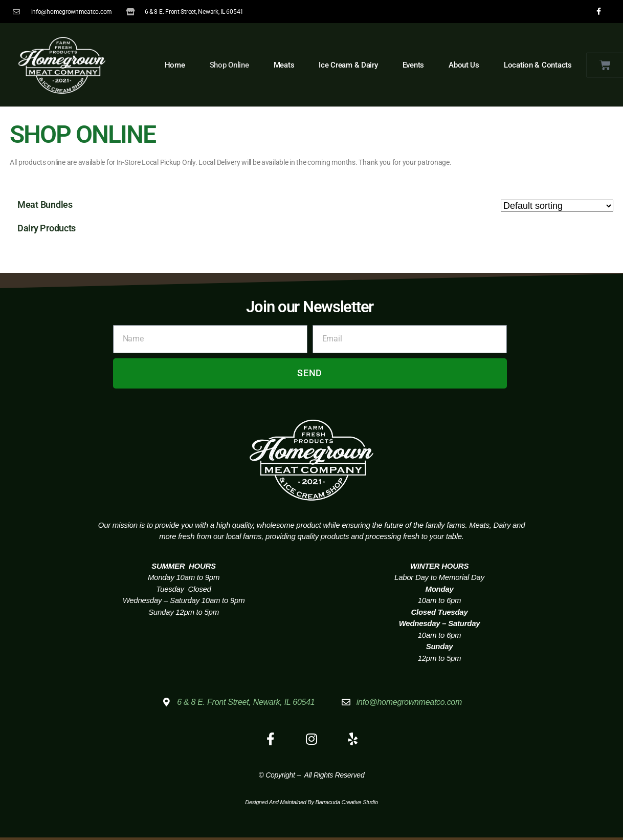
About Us (464, 65)
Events (413, 65)
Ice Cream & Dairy (348, 65)
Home (175, 65)
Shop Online (229, 65)
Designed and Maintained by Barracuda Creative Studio (311, 802)
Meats (284, 65)
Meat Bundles (45, 204)
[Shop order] (557, 206)
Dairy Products (47, 228)
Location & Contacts (538, 65)
